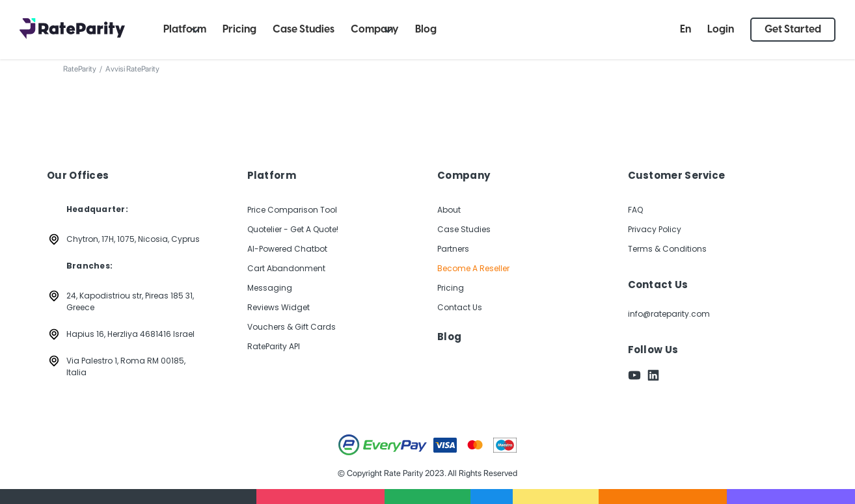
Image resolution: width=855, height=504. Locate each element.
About (449, 210)
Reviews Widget (278, 307)
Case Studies (464, 229)
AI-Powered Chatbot (287, 249)
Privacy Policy (655, 229)
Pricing (451, 288)
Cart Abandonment (286, 268)
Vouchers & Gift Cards (292, 327)
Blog (449, 337)
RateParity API (274, 346)
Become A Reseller (473, 268)
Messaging (270, 288)
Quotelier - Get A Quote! (293, 229)
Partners (453, 249)
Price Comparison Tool (292, 210)
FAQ (635, 210)
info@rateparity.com (669, 314)
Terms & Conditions (667, 249)
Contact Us (460, 307)
